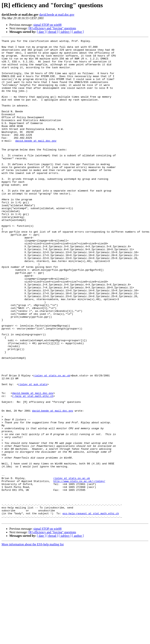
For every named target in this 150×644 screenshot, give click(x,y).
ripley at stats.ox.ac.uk (52, 443)
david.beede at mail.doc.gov (57, 15)
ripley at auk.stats (33, 453)
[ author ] (78, 32)
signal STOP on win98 (47, 25)
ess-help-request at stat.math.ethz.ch (91, 608)
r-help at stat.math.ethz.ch (33, 468)
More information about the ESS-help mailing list (33, 641)
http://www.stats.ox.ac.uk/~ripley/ (79, 570)
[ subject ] (65, 32)
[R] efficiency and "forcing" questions (52, 28)
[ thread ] (52, 32)
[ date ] (41, 32)
